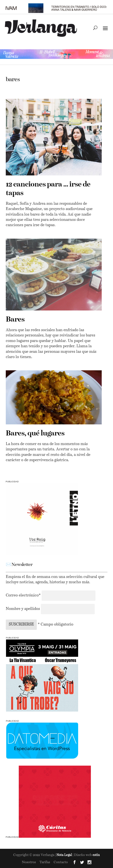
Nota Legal (65, 855)
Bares (15, 320)
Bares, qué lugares (35, 434)
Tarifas (45, 862)
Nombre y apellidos (23, 609)
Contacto (61, 862)
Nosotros (29, 862)
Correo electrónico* (24, 595)
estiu (96, 855)
